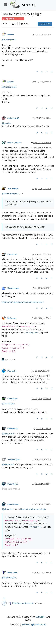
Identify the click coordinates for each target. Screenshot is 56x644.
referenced (28, 603)
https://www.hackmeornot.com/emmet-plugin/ (23, 302)
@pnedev (6, 123)
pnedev (11, 34)
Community (29, 5)
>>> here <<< (32, 333)
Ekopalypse (13, 399)
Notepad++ (41, 617)
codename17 (13, 429)
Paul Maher (12, 371)
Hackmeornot (13, 288)
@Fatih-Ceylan (9, 578)
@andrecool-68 (9, 39)
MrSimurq (12, 318)
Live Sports (12, 254)
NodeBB (26, 625)
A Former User (14, 459)
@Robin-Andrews (10, 194)
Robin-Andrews (14, 143)
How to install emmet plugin (33, 509)
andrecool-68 (13, 118)
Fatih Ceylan (13, 484)
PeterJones (12, 573)
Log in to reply (45, 24)
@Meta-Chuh (8, 434)
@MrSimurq (7, 509)
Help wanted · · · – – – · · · (13, 19)
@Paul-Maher (8, 404)
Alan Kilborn (13, 189)
